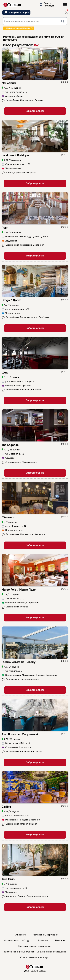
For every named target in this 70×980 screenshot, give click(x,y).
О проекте (20, 935)
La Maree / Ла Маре (15, 156)
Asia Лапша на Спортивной (20, 735)
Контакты (60, 941)
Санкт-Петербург (47, 5)
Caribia (6, 807)
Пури (5, 228)
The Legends (10, 445)
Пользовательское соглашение (34, 946)
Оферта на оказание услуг (34, 958)
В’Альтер (7, 517)
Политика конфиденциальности (19, 952)
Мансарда (9, 83)
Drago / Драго (11, 300)
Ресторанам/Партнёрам (46, 935)
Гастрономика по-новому (18, 662)
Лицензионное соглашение (52, 952)
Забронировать (35, 111)
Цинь (5, 373)
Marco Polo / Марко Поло (19, 590)
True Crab (8, 879)
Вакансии (43, 941)
